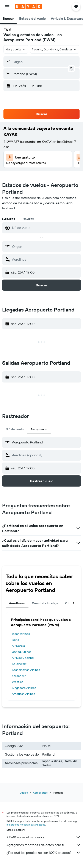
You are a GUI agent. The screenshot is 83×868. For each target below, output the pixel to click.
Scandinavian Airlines (26, 670)
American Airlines (23, 694)
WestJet (17, 682)
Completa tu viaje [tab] (45, 603)
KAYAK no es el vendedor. (44, 837)
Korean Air (19, 676)
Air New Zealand (23, 658)
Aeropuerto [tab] (39, 429)
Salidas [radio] (29, 219)
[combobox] (16, 49)
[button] (7, 7)
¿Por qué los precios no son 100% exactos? (44, 853)
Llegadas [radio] (9, 219)
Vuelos (24, 793)
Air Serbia (18, 646)
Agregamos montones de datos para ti (44, 845)
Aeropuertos (40, 793)
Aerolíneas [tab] (17, 603)
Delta (15, 640)
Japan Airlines (21, 634)
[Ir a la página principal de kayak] (28, 7)
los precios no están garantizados (26, 825)
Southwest (19, 664)
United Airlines (22, 652)
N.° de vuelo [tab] (15, 429)
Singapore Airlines (24, 688)
